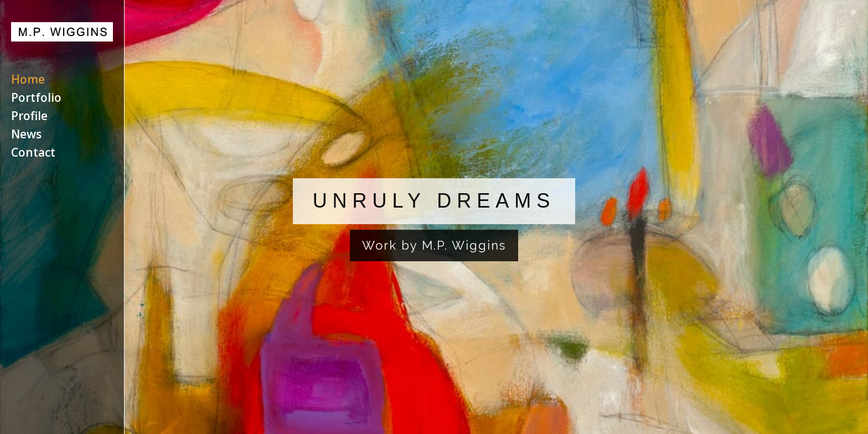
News (26, 136)
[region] (434, 217)
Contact (33, 154)
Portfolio (36, 99)
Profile (29, 118)
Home (28, 81)
